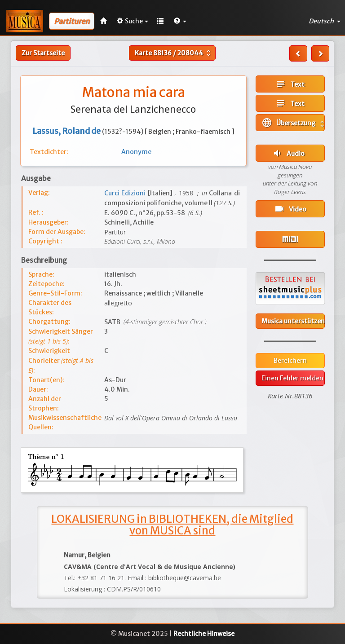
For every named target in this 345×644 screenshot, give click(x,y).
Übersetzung (293, 123)
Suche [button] (133, 21)
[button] (180, 21)
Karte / (174, 53)
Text (290, 84)
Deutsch (325, 21)
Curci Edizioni (126, 193)
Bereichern (290, 361)
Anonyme (136, 152)
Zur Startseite (43, 53)
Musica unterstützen (293, 321)
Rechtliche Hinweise (204, 634)
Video (290, 209)
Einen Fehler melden (292, 378)
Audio (288, 153)
